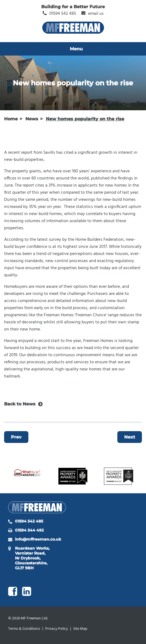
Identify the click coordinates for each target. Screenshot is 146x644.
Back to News (20, 404)
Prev (16, 437)
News (32, 119)
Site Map (80, 629)
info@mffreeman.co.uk (38, 539)
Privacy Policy (57, 629)
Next (130, 437)
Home (11, 119)
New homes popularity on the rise (85, 119)
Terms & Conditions (24, 629)
